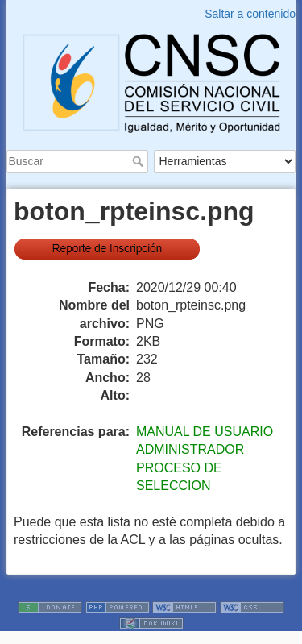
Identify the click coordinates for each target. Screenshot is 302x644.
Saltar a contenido (250, 14)
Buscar (140, 161)
